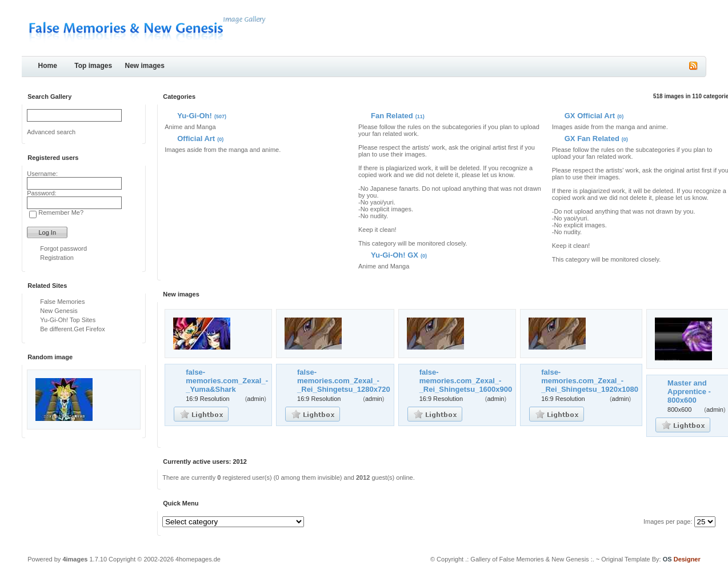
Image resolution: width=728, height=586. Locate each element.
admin (255, 399)
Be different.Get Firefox (73, 329)
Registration (57, 258)
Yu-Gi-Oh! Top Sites (68, 320)
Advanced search (51, 132)
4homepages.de (198, 559)
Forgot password (63, 248)
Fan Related (392, 116)
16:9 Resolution (207, 399)
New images (145, 66)
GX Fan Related (592, 139)
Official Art (196, 139)
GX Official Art (590, 116)
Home (48, 66)
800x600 (679, 410)
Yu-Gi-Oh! (195, 116)
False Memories (62, 302)
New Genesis (59, 311)
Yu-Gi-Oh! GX (395, 255)
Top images (93, 66)
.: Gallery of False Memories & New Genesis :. (530, 559)
